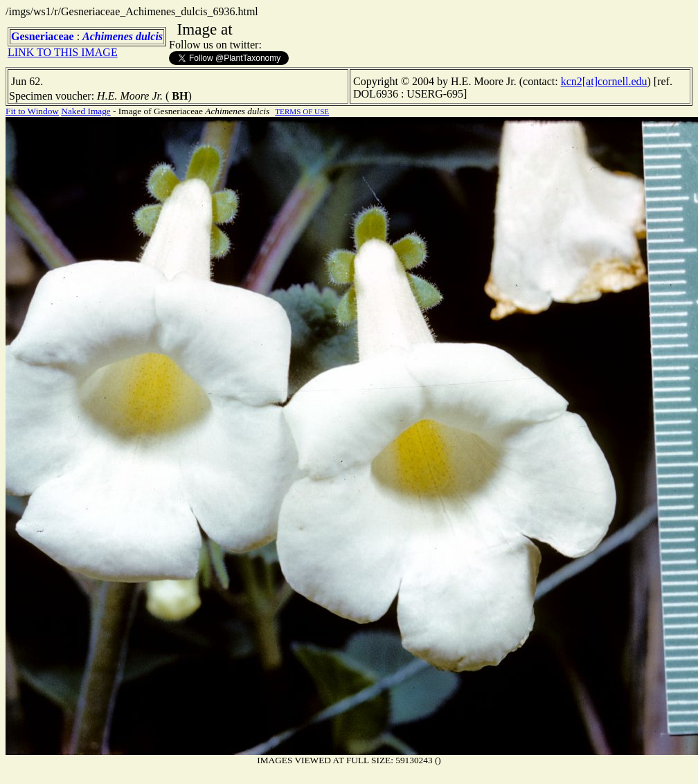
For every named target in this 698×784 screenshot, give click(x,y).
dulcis (149, 36)
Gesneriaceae (43, 36)
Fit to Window (32, 111)
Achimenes (108, 36)
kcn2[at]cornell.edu (604, 81)
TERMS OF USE (302, 111)
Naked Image (86, 111)
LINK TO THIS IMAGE (63, 52)
